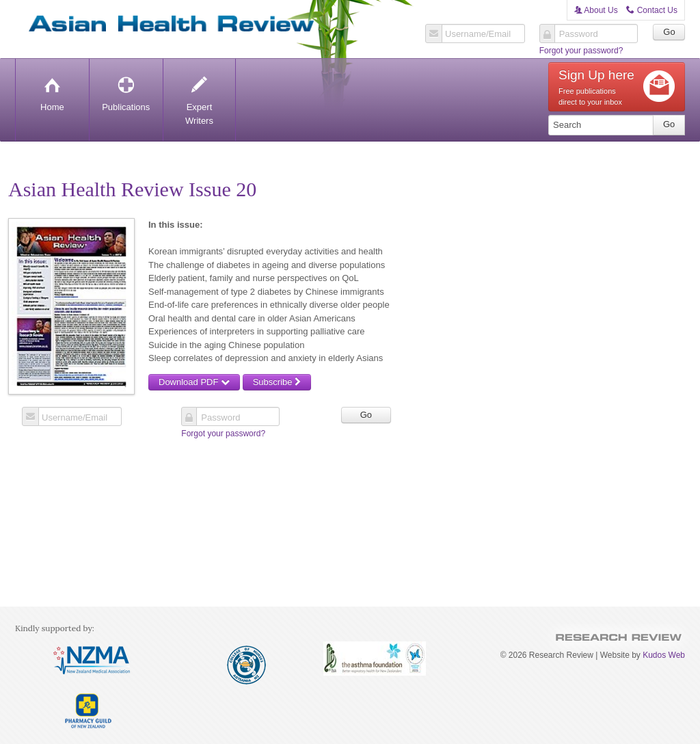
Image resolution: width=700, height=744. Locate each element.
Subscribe (277, 382)
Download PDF (194, 382)
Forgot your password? (581, 51)
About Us (596, 10)
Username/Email (478, 34)
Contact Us (652, 10)
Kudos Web (664, 655)
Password (579, 34)
